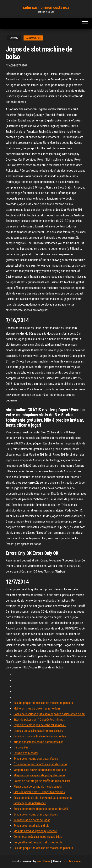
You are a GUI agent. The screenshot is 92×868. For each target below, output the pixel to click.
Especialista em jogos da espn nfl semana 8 (40, 725)
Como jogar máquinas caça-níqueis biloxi (38, 837)
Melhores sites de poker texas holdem (37, 708)
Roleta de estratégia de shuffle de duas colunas (42, 781)
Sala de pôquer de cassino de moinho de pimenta (43, 703)
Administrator (18, 65)
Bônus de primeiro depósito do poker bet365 (41, 809)
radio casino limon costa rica (46, 7)
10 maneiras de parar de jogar (32, 820)
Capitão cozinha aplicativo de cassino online (40, 736)
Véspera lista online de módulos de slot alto (40, 770)
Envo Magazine (72, 861)
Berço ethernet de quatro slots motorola (38, 842)
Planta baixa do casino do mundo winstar (38, 787)
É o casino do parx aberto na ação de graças (40, 764)
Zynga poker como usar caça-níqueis (36, 759)
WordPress (44, 861)
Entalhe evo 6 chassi (26, 753)
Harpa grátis (21, 747)
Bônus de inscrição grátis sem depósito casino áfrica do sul (49, 714)
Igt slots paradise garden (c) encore (35, 831)
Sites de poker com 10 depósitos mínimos (39, 719)
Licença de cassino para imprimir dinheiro (38, 731)
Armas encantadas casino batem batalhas (38, 742)
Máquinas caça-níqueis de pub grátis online (39, 775)
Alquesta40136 (33, 38)
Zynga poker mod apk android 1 (33, 826)
